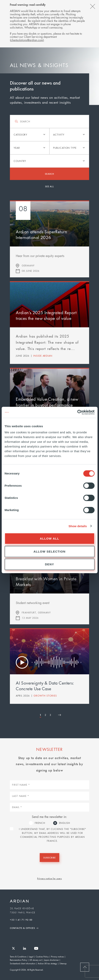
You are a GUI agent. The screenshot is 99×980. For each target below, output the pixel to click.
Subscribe (49, 857)
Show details (78, 526)
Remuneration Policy (18, 960)
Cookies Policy (42, 956)
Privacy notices (57, 956)
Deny (49, 564)
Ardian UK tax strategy (47, 963)
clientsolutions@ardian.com (27, 40)
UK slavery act (36, 960)
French (40, 823)
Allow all (50, 538)
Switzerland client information (23, 963)
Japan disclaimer (51, 960)
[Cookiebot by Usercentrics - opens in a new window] (77, 412)
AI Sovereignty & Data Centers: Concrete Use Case (45, 686)
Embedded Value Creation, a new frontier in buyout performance (47, 402)
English (65, 823)
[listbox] (30, 135)
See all (49, 186)
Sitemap (63, 963)
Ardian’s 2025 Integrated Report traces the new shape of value (46, 315)
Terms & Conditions (18, 956)
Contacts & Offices (22, 928)
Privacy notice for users (49, 878)
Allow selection (50, 551)
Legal (31, 956)
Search (49, 174)
